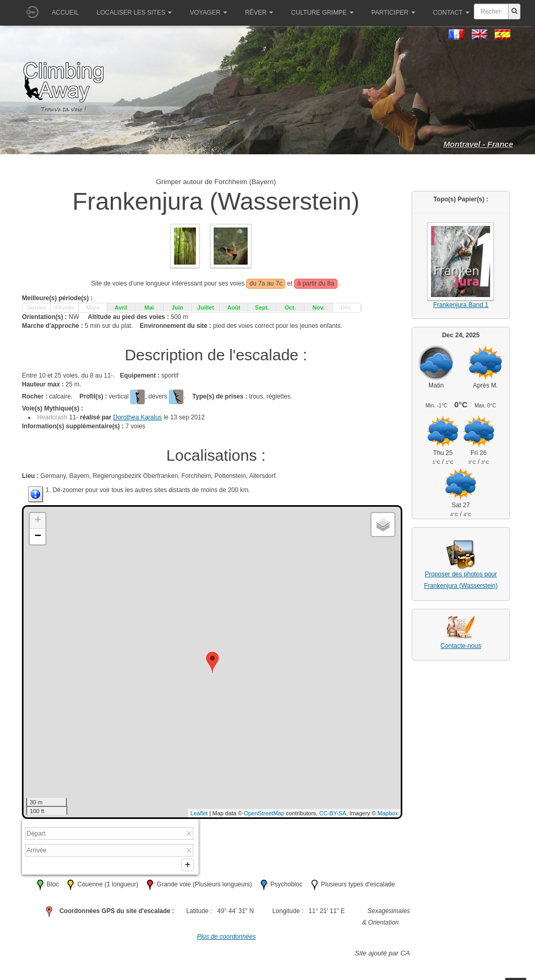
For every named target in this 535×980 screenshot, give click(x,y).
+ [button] (38, 521)
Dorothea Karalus (137, 417)
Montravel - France (478, 144)
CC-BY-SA (333, 813)
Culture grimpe (322, 13)
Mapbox (388, 813)
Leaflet (199, 813)
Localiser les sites (134, 13)
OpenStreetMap (264, 813)
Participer (393, 13)
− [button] (38, 537)
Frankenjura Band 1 (461, 305)
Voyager (208, 13)
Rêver (259, 13)
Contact (451, 13)
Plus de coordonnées (226, 939)
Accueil (65, 13)
